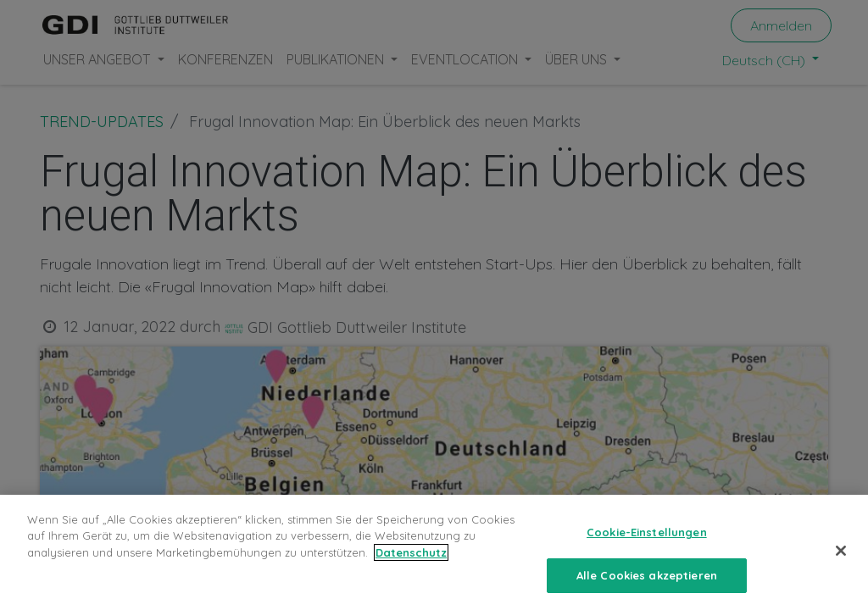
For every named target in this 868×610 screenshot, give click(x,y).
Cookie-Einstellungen (647, 539)
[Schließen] (841, 557)
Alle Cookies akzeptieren (647, 582)
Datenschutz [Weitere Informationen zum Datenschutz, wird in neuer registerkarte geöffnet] (411, 559)
